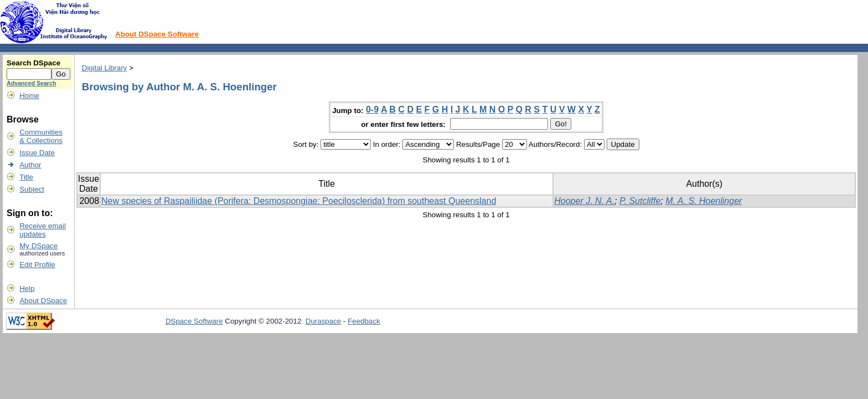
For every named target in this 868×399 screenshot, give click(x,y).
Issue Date (37, 153)
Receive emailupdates (43, 230)
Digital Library (104, 68)
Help (27, 288)
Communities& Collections (41, 136)
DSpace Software (194, 321)
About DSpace (43, 301)
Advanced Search (31, 83)
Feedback (364, 321)
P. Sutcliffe (640, 201)
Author (30, 165)
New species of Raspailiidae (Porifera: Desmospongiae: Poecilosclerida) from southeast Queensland (299, 201)
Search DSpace (33, 63)
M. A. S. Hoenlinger (704, 201)
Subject (32, 189)
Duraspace (323, 321)
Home (29, 96)
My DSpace (38, 246)
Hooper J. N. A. (584, 201)
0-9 (372, 109)
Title (26, 177)
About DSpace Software (157, 34)
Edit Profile (37, 265)
